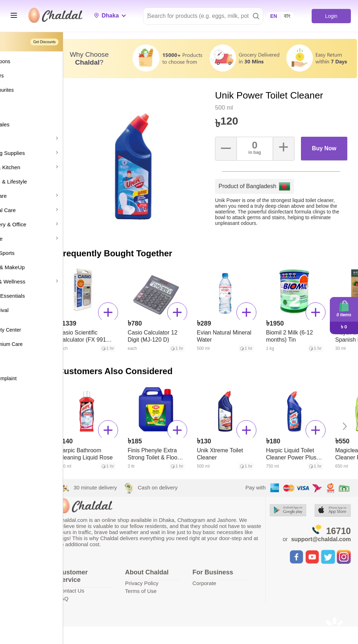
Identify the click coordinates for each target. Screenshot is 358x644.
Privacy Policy (168, 577)
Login (331, 16)
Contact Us (106, 585)
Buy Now (327, 149)
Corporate (223, 577)
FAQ (98, 593)
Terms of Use (168, 585)
